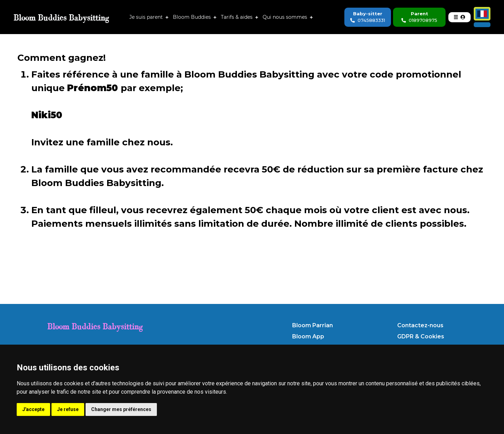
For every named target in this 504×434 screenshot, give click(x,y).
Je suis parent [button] (147, 17)
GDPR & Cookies (421, 336)
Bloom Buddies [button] (193, 17)
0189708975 (419, 20)
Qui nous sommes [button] (286, 17)
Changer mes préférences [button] (121, 409)
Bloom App (308, 336)
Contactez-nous (420, 325)
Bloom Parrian (313, 325)
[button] (459, 17)
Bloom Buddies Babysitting (95, 326)
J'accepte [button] (33, 409)
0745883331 (368, 20)
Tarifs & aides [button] (238, 17)
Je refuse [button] (68, 409)
